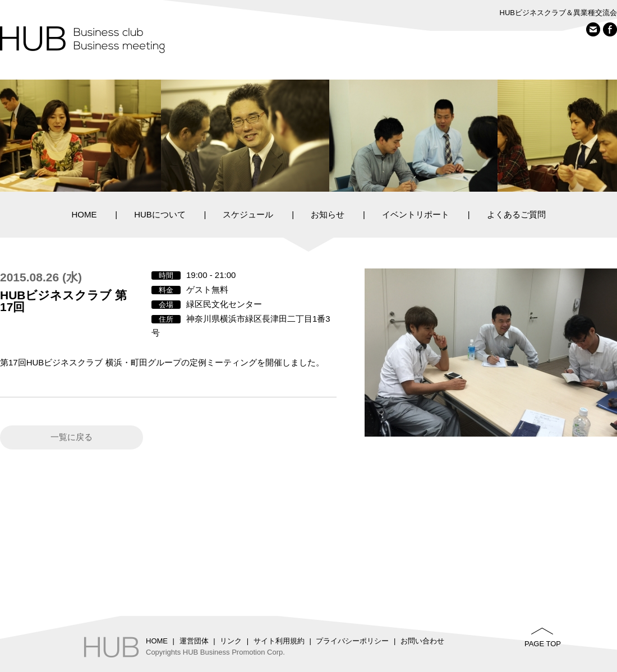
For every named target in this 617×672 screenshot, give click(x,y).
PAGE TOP (543, 644)
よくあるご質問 (516, 214)
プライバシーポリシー (352, 641)
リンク (231, 641)
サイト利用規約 (279, 641)
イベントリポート (416, 214)
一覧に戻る (72, 437)
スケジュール (248, 214)
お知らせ (328, 214)
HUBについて (160, 214)
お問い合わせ (422, 641)
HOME (84, 214)
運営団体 (194, 641)
